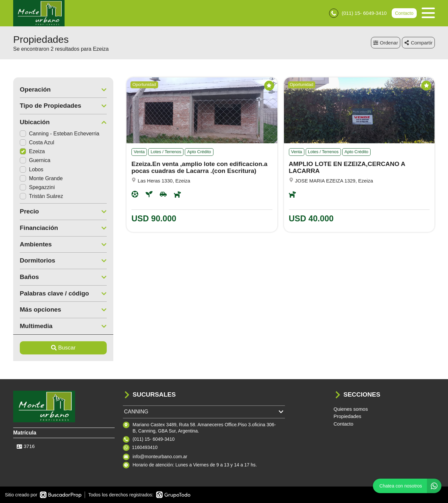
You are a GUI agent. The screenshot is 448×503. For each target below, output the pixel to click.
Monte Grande (41, 178)
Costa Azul (37, 142)
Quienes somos (351, 409)
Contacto (404, 13)
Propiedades (348, 416)
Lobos (32, 169)
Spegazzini (37, 187)
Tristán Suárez (41, 196)
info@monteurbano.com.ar (160, 457)
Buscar (63, 348)
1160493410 (145, 447)
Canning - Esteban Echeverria (59, 134)
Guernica (35, 160)
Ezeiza (32, 151)
